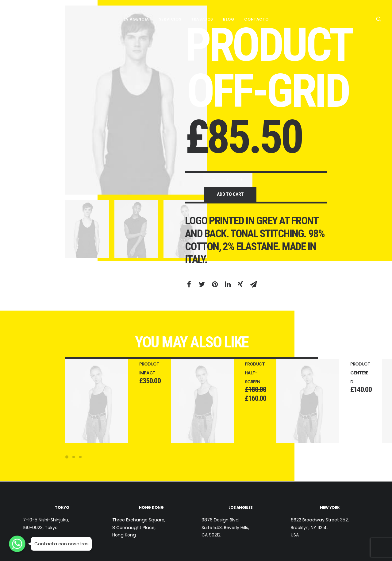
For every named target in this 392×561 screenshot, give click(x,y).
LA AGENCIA (136, 19)
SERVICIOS (170, 19)
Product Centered (368, 373)
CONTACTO (256, 19)
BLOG (229, 19)
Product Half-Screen (263, 373)
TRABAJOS (202, 19)
